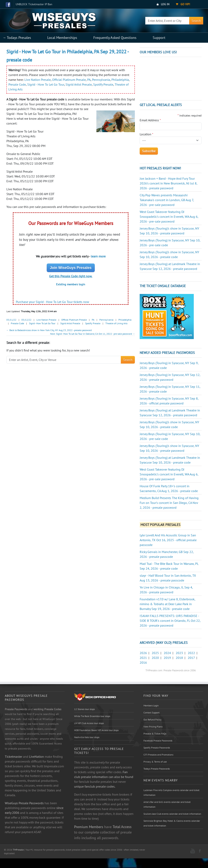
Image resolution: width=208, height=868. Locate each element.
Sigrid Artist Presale (79, 84)
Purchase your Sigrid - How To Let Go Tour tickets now (53, 302)
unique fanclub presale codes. (95, 786)
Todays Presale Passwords (157, 769)
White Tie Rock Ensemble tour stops (92, 716)
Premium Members (89, 827)
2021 (143, 658)
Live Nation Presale (38, 80)
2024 (167, 653)
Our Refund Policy (152, 720)
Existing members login (71, 284)
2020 (155, 658)
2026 (143, 653)
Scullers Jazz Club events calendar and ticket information (172, 814)
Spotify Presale (103, 84)
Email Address (150, 120)
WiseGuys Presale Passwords (24, 803)
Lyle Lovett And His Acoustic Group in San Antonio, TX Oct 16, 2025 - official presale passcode (168, 540)
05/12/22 (26, 320)
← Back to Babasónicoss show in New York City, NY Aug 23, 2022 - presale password (49, 330)
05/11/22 (11, 320)
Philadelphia (120, 80)
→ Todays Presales (17, 38)
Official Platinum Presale (69, 80)
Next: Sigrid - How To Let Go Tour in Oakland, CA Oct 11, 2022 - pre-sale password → (92, 334)
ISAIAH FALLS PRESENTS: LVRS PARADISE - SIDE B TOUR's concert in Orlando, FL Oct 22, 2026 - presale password (170, 621)
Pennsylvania (101, 80)
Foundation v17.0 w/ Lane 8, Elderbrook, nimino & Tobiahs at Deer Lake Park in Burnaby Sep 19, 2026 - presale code (167, 604)
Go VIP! (183, 4)
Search (196, 21)
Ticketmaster (14, 757)
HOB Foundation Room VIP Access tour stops (96, 730)
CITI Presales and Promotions (158, 755)
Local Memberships (62, 38)
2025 (155, 653)
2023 (179, 653)
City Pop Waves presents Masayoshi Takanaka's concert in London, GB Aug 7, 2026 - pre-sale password (167, 200)
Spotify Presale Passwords (157, 748)
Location (146, 134)
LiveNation (36, 757)
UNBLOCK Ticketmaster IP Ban (34, 4)
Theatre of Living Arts (116, 323)
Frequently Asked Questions (115, 38)
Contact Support (151, 713)
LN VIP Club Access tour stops (89, 723)
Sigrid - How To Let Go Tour (46, 84)
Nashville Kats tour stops (87, 737)
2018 (179, 658)
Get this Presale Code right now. (71, 276)
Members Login (151, 705)
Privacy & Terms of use (155, 762)
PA (89, 80)
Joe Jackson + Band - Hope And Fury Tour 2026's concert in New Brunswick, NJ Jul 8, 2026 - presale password (168, 183)
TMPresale (18, 850)
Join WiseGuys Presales (71, 268)
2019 (167, 658)
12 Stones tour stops (84, 709)
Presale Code (17, 84)
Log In (163, 4)
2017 (191, 658)
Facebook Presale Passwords (158, 741)
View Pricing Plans (153, 727)
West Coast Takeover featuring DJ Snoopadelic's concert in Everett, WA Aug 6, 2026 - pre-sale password (169, 217)
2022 (191, 653)
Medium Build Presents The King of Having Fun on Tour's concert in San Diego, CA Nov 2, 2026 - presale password (169, 503)
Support (159, 38)
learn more (98, 256)
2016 (143, 662)
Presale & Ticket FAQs (155, 734)
